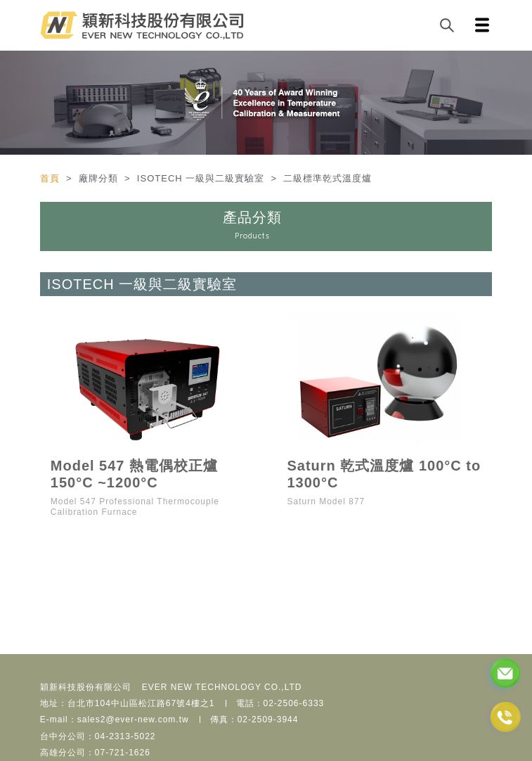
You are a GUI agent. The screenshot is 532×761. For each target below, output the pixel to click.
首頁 (52, 178)
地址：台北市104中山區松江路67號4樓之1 (128, 703)
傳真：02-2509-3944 (254, 720)
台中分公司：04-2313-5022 (98, 736)
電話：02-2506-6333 (280, 703)
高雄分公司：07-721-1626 (95, 753)
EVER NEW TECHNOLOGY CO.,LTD (222, 687)
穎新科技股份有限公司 (86, 687)
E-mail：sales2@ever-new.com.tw (115, 720)
